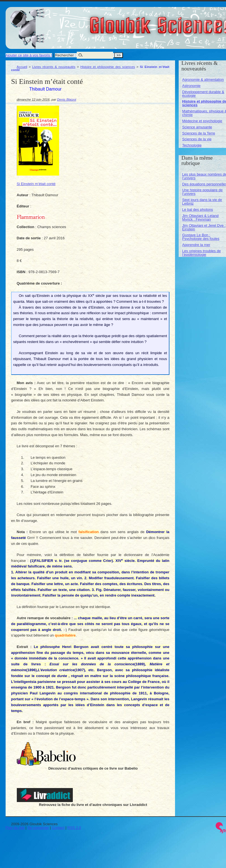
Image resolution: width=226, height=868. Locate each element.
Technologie (192, 145)
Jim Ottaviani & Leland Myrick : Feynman (200, 217)
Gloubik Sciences (193, 22)
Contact (58, 828)
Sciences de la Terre (199, 133)
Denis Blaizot (67, 99)
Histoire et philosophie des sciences (108, 67)
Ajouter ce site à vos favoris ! (29, 55)
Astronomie (191, 86)
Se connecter (38, 828)
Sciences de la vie (197, 139)
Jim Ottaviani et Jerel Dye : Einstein (204, 227)
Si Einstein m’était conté (36, 184)
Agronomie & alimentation (203, 80)
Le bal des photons (197, 210)
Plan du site (15, 828)
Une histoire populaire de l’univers (202, 192)
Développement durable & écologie (203, 94)
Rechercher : (65, 55)
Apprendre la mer (196, 245)
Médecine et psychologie (202, 121)
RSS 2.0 (74, 828)
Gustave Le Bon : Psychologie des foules (201, 237)
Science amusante (197, 127)
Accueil (22, 67)
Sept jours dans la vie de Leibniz (202, 202)
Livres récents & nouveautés (54, 67)
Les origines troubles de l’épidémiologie (201, 253)
